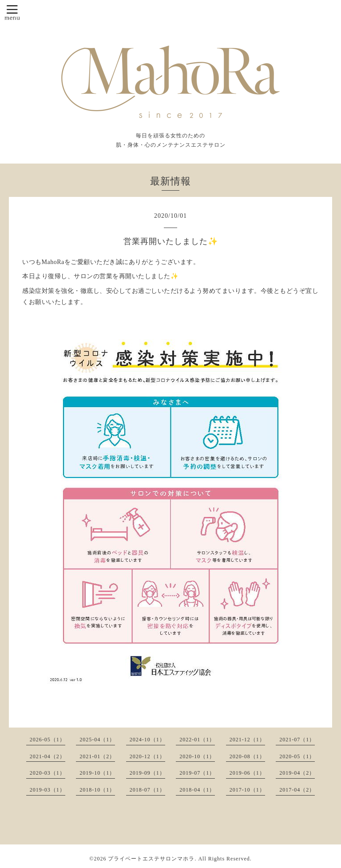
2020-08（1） (247, 756)
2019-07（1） (197, 773)
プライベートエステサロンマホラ (151, 859)
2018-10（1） (97, 790)
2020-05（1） (297, 756)
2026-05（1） (48, 740)
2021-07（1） (297, 740)
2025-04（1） (97, 740)
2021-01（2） (97, 756)
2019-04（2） (297, 773)
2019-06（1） (247, 773)
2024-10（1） (147, 740)
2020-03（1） (48, 773)
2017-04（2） (297, 790)
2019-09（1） (147, 773)
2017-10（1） (247, 790)
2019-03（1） (48, 790)
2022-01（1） (197, 740)
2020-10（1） (197, 756)
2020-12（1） (147, 756)
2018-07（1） (147, 790)
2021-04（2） (48, 756)
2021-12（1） (247, 740)
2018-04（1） (197, 790)
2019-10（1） (97, 773)
